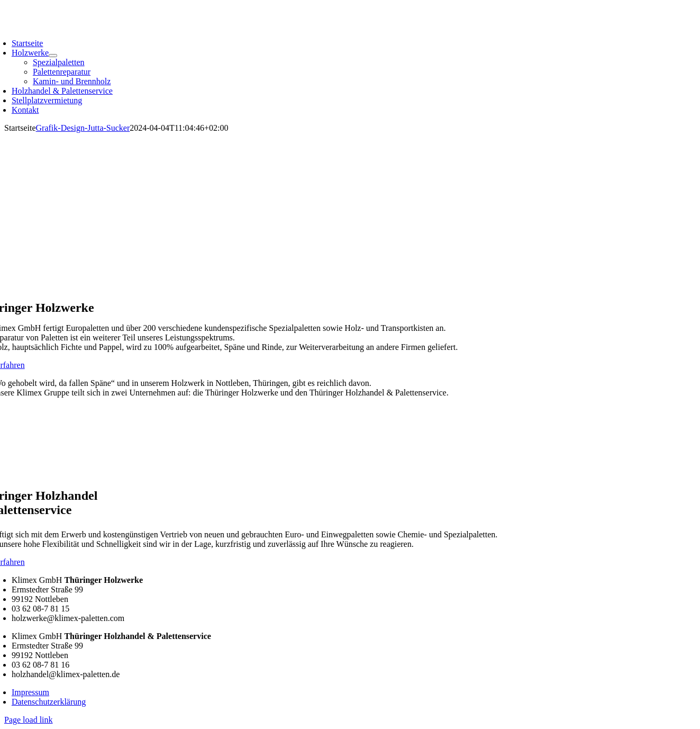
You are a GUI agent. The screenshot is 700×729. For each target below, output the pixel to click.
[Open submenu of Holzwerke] (53, 56)
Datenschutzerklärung (49, 702)
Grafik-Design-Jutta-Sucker (83, 128)
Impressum (30, 692)
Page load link (29, 720)
